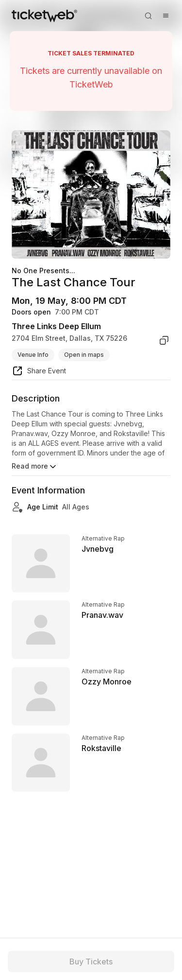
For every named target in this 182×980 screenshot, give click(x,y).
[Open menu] (165, 16)
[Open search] (148, 16)
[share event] (39, 372)
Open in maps (84, 355)
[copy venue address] (164, 340)
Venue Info (33, 355)
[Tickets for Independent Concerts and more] (44, 16)
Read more (35, 467)
